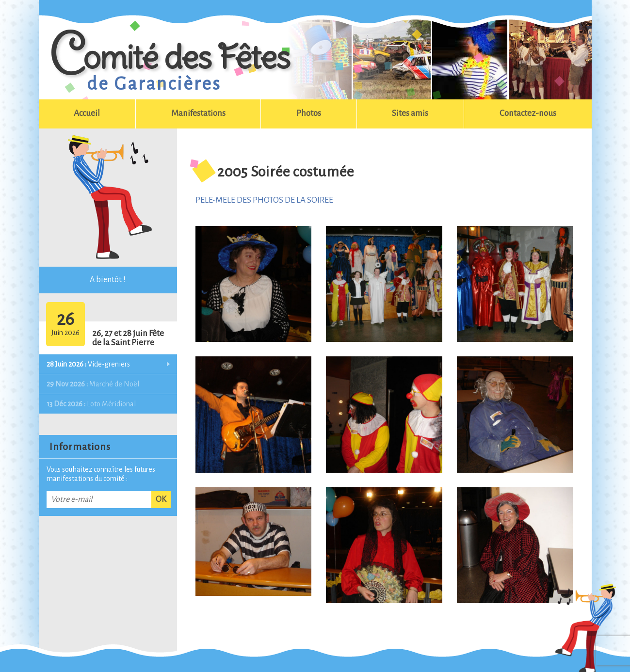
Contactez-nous (528, 113)
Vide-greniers (88, 364)
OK (161, 499)
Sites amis (410, 113)
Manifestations (198, 113)
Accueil (87, 113)
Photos (309, 113)
